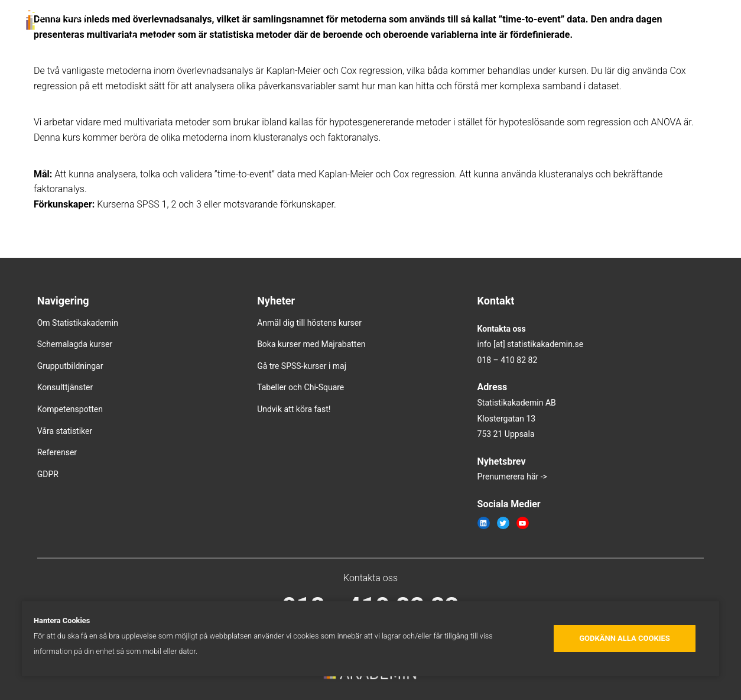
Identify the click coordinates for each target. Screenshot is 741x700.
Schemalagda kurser (75, 344)
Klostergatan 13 (507, 419)
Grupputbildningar (70, 366)
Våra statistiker (65, 431)
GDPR (48, 474)
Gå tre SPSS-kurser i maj (302, 366)
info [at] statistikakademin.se (531, 344)
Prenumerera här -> (512, 477)
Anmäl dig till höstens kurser (309, 323)
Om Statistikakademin (78, 323)
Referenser (57, 452)
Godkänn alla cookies (625, 638)
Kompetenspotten (70, 409)
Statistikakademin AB (517, 403)
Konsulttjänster (65, 387)
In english (155, 40)
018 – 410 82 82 (508, 360)
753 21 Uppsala (506, 434)
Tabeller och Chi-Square (300, 387)
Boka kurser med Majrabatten (311, 344)
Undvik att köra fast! (294, 409)
